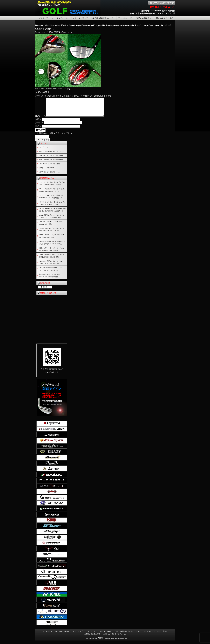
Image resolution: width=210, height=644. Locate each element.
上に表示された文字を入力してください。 (54, 137)
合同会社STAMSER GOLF (106, 642)
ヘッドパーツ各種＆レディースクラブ (52, 155)
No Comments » (65, 32)
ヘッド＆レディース (59, 18)
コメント (40, 119)
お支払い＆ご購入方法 (47, 171)
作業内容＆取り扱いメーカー (103, 18)
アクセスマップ (125, 18)
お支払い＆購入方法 (143, 18)
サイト (38, 130)
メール (39, 126)
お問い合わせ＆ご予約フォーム (50, 175)
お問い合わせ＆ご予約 (164, 18)
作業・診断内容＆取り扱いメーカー (51, 163)
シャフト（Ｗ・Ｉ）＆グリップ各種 (51, 159)
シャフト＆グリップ (79, 18)
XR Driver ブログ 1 (45, 29)
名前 (38, 123)
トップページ (42, 18)
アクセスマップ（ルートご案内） (50, 167)
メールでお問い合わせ (162, 3)
